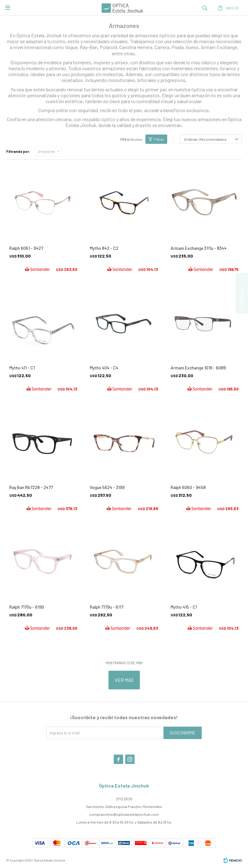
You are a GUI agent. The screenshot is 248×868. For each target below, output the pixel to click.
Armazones (46, 151)
